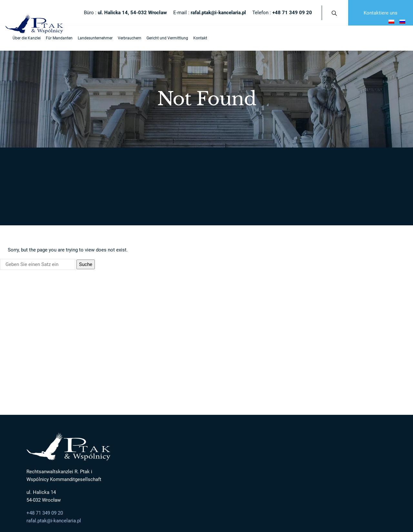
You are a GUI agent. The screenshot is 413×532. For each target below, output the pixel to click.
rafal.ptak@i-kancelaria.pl (54, 466)
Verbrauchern (125, 38)
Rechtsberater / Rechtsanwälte (147, 411)
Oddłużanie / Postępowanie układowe (245, 402)
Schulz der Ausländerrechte (327, 421)
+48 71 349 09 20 (45, 458)
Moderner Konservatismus (142, 402)
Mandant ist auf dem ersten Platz (149, 392)
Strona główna (44, 159)
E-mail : (210, 13)
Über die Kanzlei (22, 38)
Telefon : (282, 13)
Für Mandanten (54, 38)
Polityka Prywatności (48, 513)
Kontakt (195, 38)
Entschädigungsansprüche (327, 392)
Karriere (126, 421)
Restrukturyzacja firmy (231, 392)
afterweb (249, 513)
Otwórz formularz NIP (23, 528)
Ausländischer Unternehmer (342, 379)
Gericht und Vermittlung (162, 38)
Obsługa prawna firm (229, 411)
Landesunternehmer (90, 38)
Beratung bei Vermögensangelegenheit (338, 402)
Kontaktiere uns (381, 13)
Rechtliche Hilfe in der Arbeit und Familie (339, 411)
